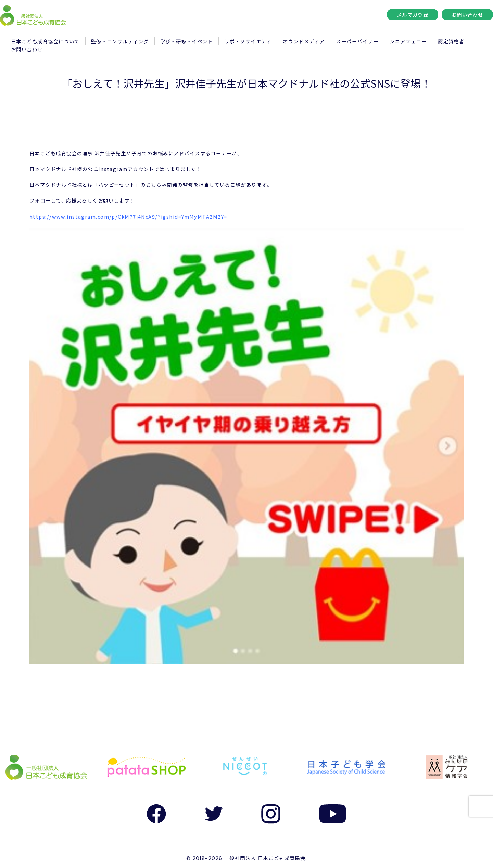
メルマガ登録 (413, 15)
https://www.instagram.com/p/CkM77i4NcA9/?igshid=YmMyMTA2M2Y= (128, 216)
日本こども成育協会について (45, 41)
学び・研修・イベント (187, 41)
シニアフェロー (408, 41)
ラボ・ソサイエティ (248, 41)
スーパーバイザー (357, 41)
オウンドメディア (304, 41)
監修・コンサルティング (120, 41)
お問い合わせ (467, 15)
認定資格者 (451, 41)
